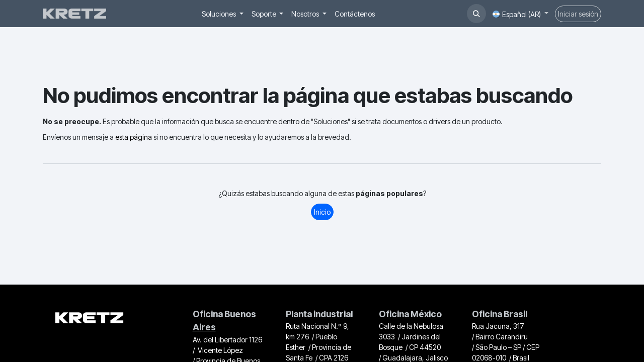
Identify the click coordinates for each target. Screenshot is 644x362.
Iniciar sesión (578, 14)
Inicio (322, 212)
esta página (134, 137)
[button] (476, 14)
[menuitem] (223, 14)
